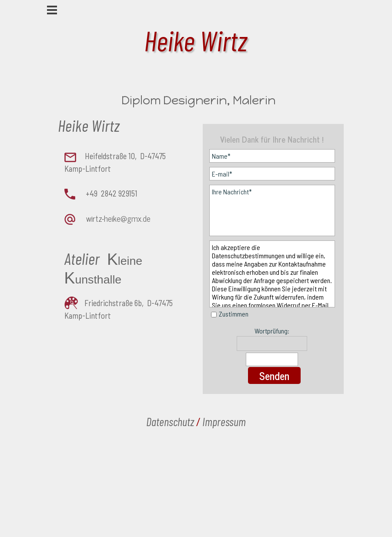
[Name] (272, 156)
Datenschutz (170, 421)
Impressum (224, 421)
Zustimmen (234, 314)
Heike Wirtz (196, 40)
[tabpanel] (114, 217)
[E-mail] (272, 174)
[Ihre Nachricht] (272, 210)
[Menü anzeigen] (52, 10)
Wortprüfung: (272, 331)
